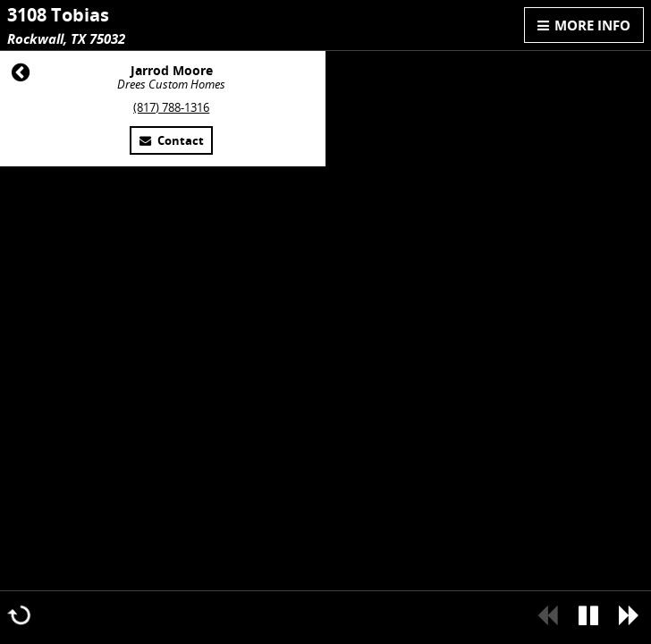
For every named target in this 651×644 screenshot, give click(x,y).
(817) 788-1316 (171, 108)
